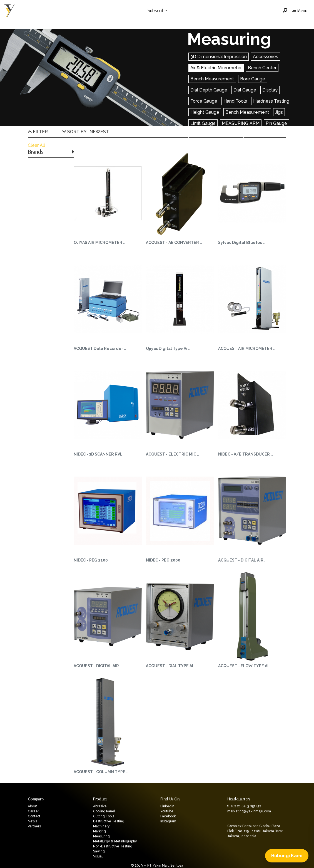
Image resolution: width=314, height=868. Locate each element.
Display (270, 90)
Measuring (101, 836)
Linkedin (167, 806)
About (32, 806)
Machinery (101, 826)
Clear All (36, 145)
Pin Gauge (276, 123)
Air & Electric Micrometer (216, 68)
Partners (34, 826)
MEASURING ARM (241, 123)
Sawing (99, 851)
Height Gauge (205, 112)
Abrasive (100, 806)
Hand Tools (235, 101)
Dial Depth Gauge (209, 90)
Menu (300, 10)
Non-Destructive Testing (113, 846)
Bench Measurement (212, 79)
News (32, 821)
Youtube (167, 811)
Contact (34, 816)
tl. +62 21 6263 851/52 (244, 806)
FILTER (38, 132)
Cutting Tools (104, 816)
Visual (98, 856)
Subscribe (157, 10)
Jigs (279, 112)
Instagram (168, 821)
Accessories (266, 57)
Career (33, 811)
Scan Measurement (266, 134)
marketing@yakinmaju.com (249, 811)
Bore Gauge (253, 79)
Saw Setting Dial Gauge (215, 134)
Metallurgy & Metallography (115, 841)
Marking (99, 831)
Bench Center (262, 68)
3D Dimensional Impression (219, 57)
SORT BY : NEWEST (86, 132)
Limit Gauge (203, 123)
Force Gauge (204, 101)
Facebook (168, 816)
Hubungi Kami (287, 856)
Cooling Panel (104, 811)
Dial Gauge (245, 90)
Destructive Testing (109, 821)
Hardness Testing (271, 101)
